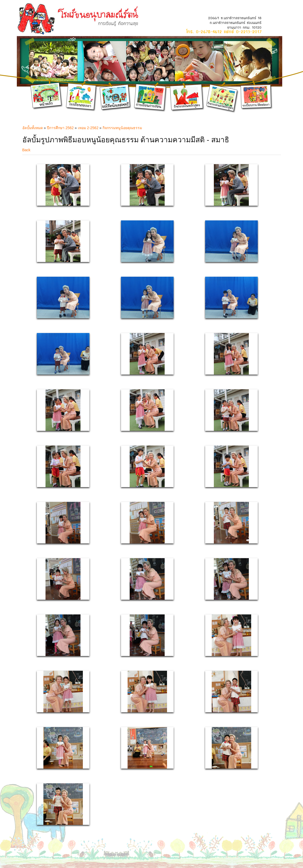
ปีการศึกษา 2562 (60, 128)
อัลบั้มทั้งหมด (33, 128)
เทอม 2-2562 (88, 128)
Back (26, 150)
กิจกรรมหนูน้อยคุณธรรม (122, 128)
